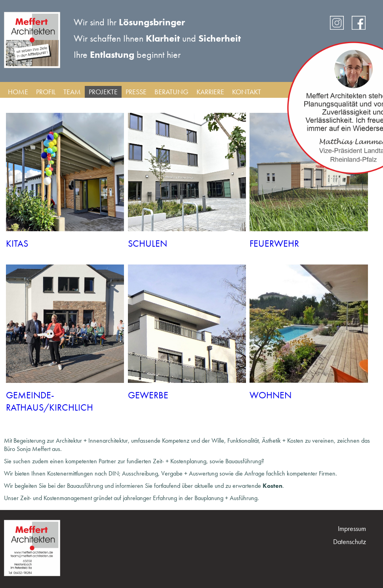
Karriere (210, 92)
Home (18, 92)
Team (72, 92)
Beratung (171, 92)
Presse (136, 92)
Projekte (103, 92)
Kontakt (247, 92)
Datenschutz (350, 541)
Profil (46, 92)
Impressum (352, 528)
